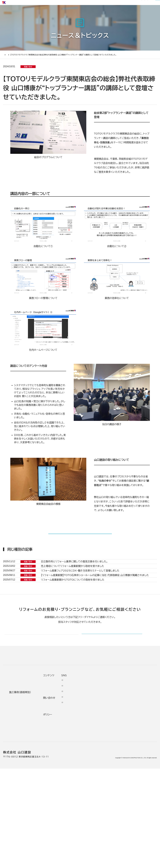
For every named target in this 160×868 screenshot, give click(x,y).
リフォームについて (118, 13)
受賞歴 (85, 797)
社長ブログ (83, 4)
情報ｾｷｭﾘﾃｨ (114, 824)
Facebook (139, 777)
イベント (111, 782)
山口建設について (145, 13)
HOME (6, 67)
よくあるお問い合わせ (21, 803)
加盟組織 (86, 792)
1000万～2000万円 (58, 795)
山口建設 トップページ (15, 746)
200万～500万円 (57, 811)
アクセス (86, 825)
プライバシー (113, 817)
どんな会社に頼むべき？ (20, 779)
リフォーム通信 (70, 4)
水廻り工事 (52, 778)
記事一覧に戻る (80, 550)
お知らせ (58, 4)
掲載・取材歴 (87, 804)
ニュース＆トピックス (21, 67)
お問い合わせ (113, 795)
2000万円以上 (55, 789)
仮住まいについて (19, 792)
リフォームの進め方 (19, 772)
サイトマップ (96, 4)
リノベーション (54, 772)
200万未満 (53, 817)
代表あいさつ (88, 779)
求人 (84, 831)
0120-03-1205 (117, 4)
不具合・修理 (113, 803)
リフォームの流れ (18, 786)
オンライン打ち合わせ (21, 797)
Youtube (138, 771)
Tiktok (137, 800)
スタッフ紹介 (87, 812)
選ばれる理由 (60, 13)
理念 (84, 786)
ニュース (112, 771)
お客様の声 (96, 13)
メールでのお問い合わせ (101, 717)
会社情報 (86, 772)
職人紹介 (86, 819)
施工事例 (78, 13)
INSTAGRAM (141, 785)
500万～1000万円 (57, 804)
